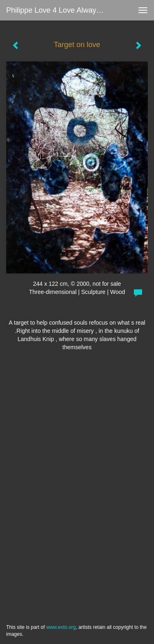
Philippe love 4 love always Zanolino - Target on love (59, 10)
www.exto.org (61, 627)
